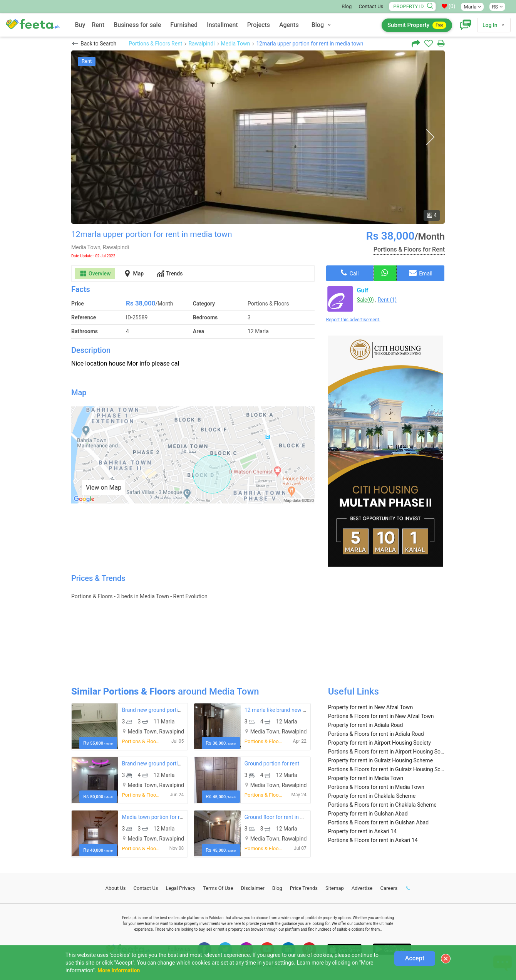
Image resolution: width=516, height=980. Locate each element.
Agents (289, 25)
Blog (347, 6)
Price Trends (304, 888)
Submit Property (417, 25)
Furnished (184, 25)
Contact (146, 888)
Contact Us (371, 6)
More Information (119, 970)
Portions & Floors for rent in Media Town (376, 787)
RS (497, 7)
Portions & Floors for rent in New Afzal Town (381, 716)
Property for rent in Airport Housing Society (379, 743)
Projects (259, 25)
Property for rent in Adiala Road (366, 725)
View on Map (104, 487)
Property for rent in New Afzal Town (370, 707)
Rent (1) (387, 300)
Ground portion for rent (272, 764)
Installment (222, 25)
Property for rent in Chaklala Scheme (372, 796)
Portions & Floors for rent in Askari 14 (373, 840)
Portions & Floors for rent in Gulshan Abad (378, 822)
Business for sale (137, 25)
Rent (98, 25)
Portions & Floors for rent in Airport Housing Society (386, 752)
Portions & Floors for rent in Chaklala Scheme (382, 805)
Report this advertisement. (353, 320)
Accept (415, 958)
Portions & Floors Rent (155, 44)
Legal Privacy (180, 888)
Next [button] (430, 137)
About (116, 888)
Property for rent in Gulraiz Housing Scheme (380, 760)
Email (421, 273)
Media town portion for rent (155, 817)
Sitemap (335, 888)
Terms (218, 888)
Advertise (362, 888)
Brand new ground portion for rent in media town (180, 710)
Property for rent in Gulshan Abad (368, 814)
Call (350, 273)
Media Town (236, 44)
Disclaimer (253, 888)
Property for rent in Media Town (366, 778)
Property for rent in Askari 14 (362, 831)
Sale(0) (365, 300)
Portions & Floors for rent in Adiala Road (376, 734)
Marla (472, 7)
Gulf (363, 290)
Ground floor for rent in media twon (286, 817)
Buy (80, 25)
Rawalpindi (201, 44)
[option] (258, 137)
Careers (389, 888)
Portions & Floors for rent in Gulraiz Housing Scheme (386, 769)
